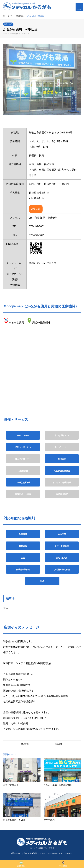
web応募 (36, 209)
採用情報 (63, 864)
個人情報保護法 (31, 853)
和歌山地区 (8, 24)
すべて (10, 16)
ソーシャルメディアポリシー (60, 853)
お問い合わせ (16, 853)
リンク (42, 853)
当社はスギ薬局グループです (42, 848)
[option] (42, 79)
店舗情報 (21, 864)
